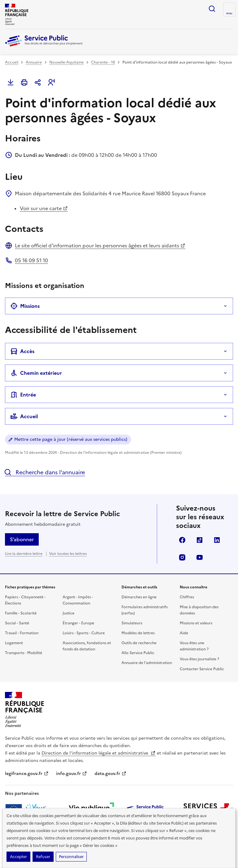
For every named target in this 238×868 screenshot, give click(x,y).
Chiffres (187, 597)
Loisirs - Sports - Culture (84, 633)
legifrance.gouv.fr (27, 774)
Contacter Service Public (202, 669)
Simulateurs (132, 623)
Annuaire (34, 62)
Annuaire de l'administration (147, 663)
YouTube (200, 557)
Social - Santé (17, 623)
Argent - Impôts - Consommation (78, 600)
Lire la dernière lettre (24, 554)
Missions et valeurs (196, 623)
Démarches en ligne (139, 597)
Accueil (12, 62)
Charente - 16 (103, 62)
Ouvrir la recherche (212, 9)
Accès (22, 351)
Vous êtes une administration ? (194, 646)
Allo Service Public (138, 653)
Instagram (182, 557)
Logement (14, 643)
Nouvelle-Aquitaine (66, 62)
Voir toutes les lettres (68, 554)
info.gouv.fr (72, 774)
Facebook (182, 540)
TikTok (200, 540)
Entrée (23, 395)
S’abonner (22, 539)
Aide (184, 633)
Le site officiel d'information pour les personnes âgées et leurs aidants (100, 246)
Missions (25, 306)
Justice (68, 613)
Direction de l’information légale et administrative (99, 753)
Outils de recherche (139, 643)
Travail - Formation (22, 633)
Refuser (43, 857)
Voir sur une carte (44, 208)
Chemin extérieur (36, 373)
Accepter (18, 857)
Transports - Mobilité (24, 653)
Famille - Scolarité (21, 613)
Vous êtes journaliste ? (199, 659)
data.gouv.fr (110, 774)
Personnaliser (71, 857)
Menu (229, 14)
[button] (51, 82)
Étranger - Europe (78, 623)
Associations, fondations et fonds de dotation (87, 646)
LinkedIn (217, 540)
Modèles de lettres (138, 633)
